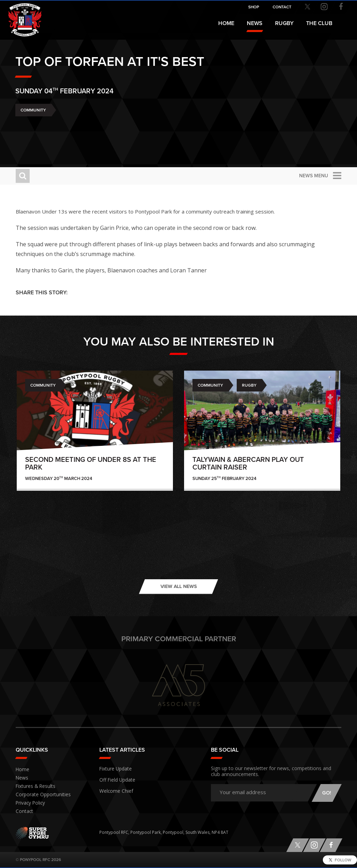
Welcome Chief (114, 788)
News (255, 23)
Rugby (249, 385)
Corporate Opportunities (41, 795)
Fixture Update (114, 768)
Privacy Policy (29, 803)
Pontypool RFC (21, 16)
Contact (23, 811)
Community (33, 128)
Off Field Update (116, 778)
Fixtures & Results (33, 786)
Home (226, 23)
